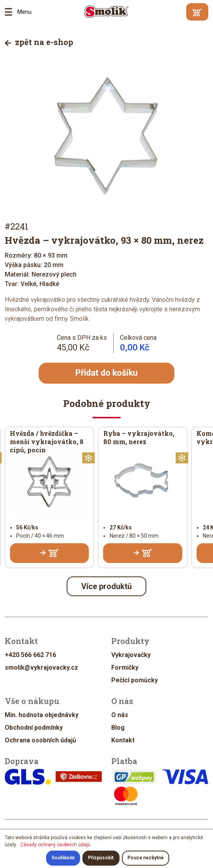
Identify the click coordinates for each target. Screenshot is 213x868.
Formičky (125, 667)
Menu (11, 12)
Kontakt (123, 740)
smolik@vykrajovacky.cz (41, 667)
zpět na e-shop (39, 42)
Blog (118, 728)
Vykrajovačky (131, 655)
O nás (120, 715)
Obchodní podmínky (34, 728)
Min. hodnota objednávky (42, 715)
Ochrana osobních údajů (40, 740)
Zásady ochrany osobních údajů (55, 845)
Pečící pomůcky (135, 680)
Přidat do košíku (106, 373)
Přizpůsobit (101, 858)
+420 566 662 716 (30, 655)
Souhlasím (63, 858)
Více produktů (106, 586)
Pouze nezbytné (146, 858)
